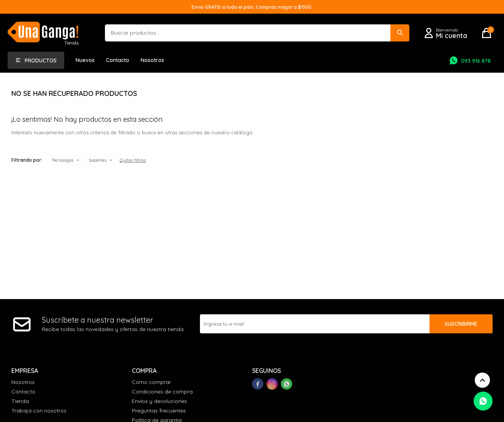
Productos (41, 61)
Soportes (97, 160)
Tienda (20, 401)
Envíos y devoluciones (159, 401)
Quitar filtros (133, 160)
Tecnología (63, 160)
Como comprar (151, 382)
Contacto (118, 60)
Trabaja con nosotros (39, 411)
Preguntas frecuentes (159, 411)
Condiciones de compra (162, 392)
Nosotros (152, 60)
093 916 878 (476, 61)
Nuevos (85, 60)
